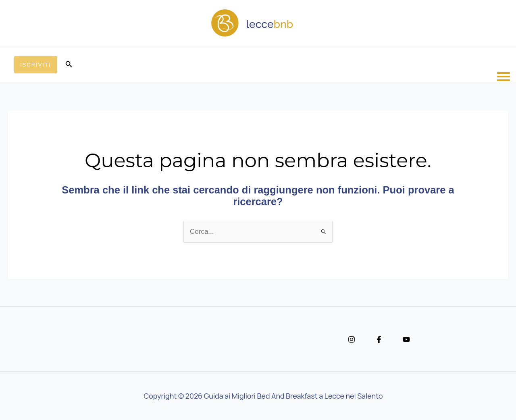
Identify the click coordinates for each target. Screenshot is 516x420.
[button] (36, 65)
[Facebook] (379, 339)
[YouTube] (406, 339)
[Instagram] (352, 339)
